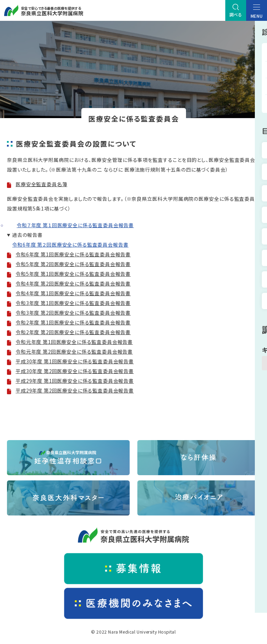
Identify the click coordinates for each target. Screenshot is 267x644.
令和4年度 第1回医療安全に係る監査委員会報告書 (73, 293)
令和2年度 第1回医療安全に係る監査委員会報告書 (73, 322)
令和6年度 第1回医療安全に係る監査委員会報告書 (73, 254)
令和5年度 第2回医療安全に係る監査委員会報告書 (73, 264)
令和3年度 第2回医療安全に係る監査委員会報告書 (73, 313)
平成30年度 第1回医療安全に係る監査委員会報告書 (75, 361)
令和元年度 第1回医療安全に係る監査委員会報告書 (74, 342)
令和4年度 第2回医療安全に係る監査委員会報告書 (73, 283)
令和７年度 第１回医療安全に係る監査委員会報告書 (75, 225)
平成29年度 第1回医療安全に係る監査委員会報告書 (75, 381)
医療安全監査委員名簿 (41, 184)
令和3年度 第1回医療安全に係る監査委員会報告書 (73, 303)
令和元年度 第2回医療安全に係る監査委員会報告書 (74, 352)
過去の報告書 (27, 235)
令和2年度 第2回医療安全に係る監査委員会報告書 (73, 332)
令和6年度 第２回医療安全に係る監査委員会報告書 (70, 245)
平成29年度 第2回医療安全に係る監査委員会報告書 (75, 390)
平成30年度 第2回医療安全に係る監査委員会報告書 (75, 371)
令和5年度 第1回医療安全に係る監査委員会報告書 (73, 274)
